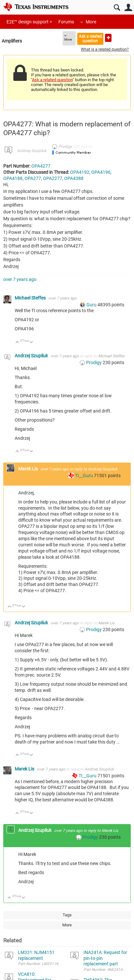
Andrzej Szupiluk (32, 151)
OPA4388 (74, 178)
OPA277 (33, 178)
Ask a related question (90, 38)
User (128, 8)
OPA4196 (101, 172)
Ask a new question (108, 38)
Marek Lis (29, 469)
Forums (66, 22)
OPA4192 (80, 172)
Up (17, 343)
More (91, 22)
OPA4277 (41, 166)
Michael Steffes (31, 298)
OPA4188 (13, 178)
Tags (67, 915)
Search (117, 8)
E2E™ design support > (29, 22)
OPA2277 (53, 178)
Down (31, 343)
